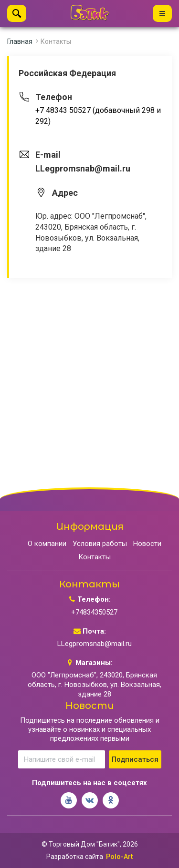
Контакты (56, 41)
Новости (147, 544)
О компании (47, 544)
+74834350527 (94, 612)
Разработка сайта (75, 857)
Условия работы (100, 544)
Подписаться (135, 759)
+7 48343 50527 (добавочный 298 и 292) (98, 116)
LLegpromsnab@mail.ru (95, 644)
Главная (20, 41)
